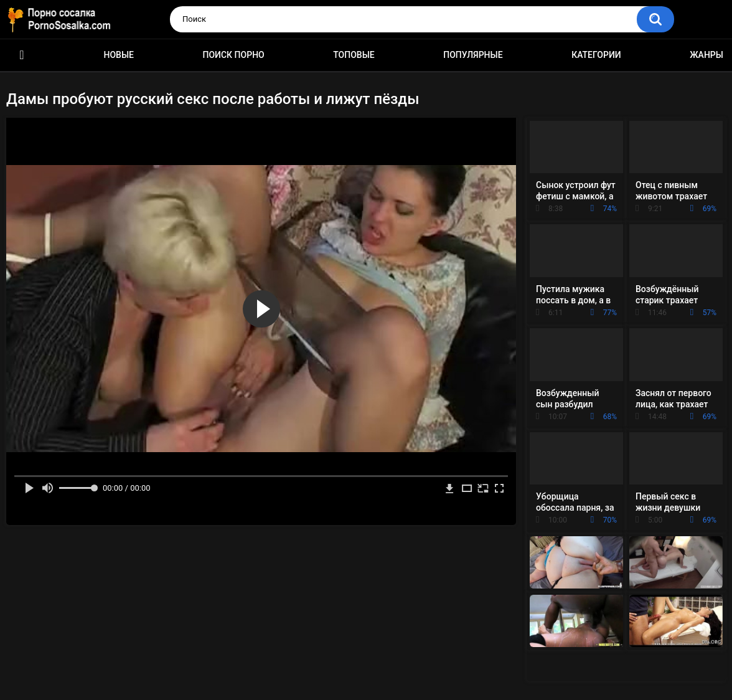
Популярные (473, 55)
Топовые (354, 55)
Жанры (706, 55)
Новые (119, 55)
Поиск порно (234, 55)
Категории (596, 55)
